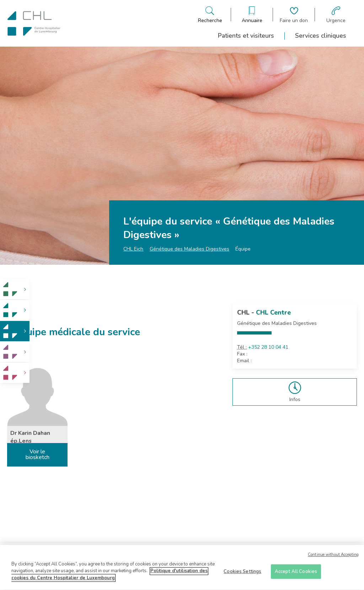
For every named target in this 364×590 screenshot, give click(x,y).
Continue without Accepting (333, 557)
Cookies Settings (242, 574)
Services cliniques (321, 36)
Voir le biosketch (38, 454)
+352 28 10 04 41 (268, 347)
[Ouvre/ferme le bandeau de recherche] (210, 15)
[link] (15, 289)
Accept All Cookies (296, 574)
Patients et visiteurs (246, 36)
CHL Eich (133, 249)
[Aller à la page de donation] (294, 15)
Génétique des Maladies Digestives (189, 249)
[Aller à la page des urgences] (336, 15)
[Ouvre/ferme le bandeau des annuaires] (252, 15)
